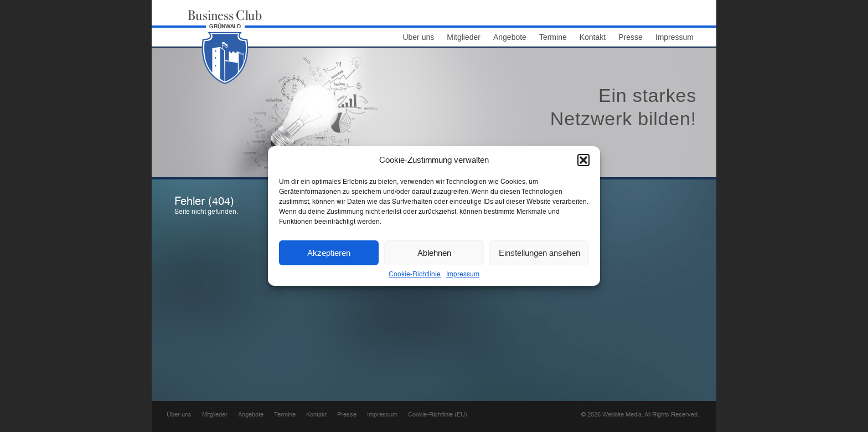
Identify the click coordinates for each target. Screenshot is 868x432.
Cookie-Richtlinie (415, 274)
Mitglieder (464, 37)
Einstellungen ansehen (539, 253)
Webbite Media (622, 415)
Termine (553, 37)
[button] (583, 160)
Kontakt (593, 37)
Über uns (418, 37)
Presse (631, 37)
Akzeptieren (329, 253)
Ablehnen (434, 253)
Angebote (510, 37)
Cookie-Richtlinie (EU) (438, 415)
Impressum (463, 274)
